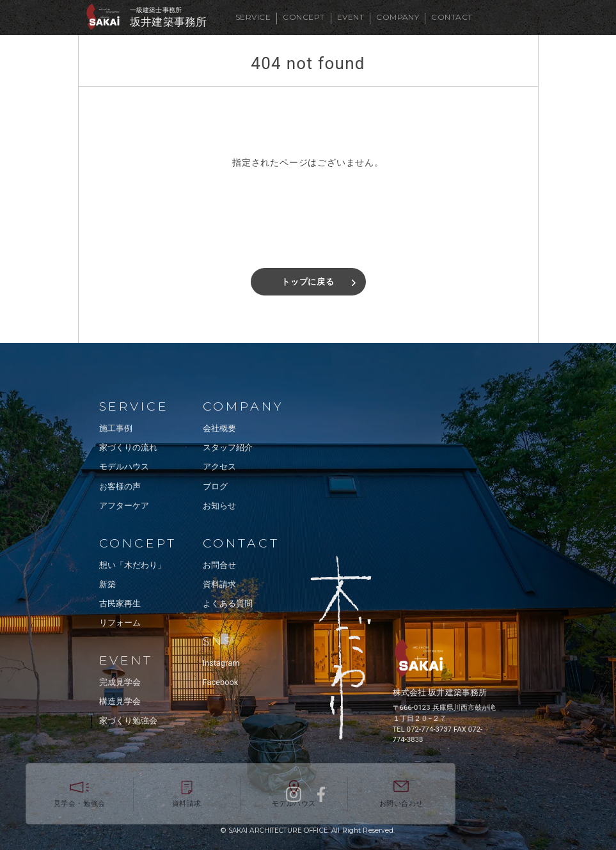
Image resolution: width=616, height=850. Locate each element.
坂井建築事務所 (168, 22)
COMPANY (398, 17)
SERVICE (253, 17)
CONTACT (452, 17)
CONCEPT (304, 17)
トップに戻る (308, 282)
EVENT (351, 17)
